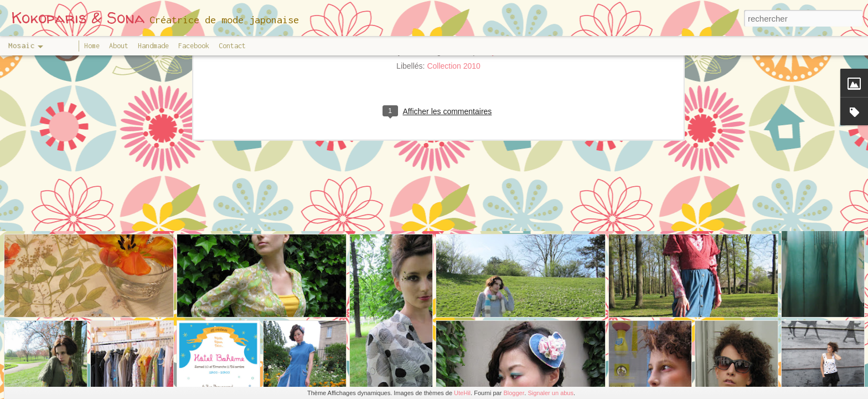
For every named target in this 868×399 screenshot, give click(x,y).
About (119, 46)
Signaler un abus (551, 393)
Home (92, 46)
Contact (232, 46)
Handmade (153, 46)
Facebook (194, 46)
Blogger (514, 393)
